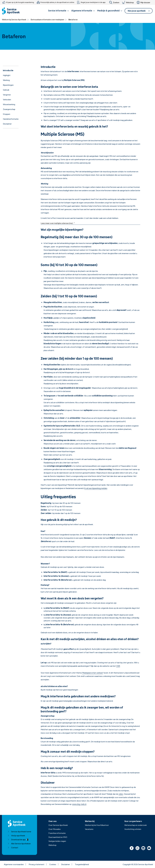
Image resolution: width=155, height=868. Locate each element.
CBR (118, 666)
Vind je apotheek (16, 836)
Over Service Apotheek (58, 825)
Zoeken (114, 2)
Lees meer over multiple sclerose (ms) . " (58, 223)
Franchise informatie (57, 833)
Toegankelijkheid (82, 864)
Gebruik (6, 90)
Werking (6, 80)
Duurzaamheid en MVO (58, 837)
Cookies (53, 864)
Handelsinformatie (11, 119)
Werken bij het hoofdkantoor (97, 825)
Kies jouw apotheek (139, 11)
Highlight (7, 75)
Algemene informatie (83, 11)
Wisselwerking (9, 104)
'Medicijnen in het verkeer (92, 673)
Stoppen (7, 114)
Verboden (7, 100)
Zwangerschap (9, 109)
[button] (58, 11)
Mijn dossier (143, 2)
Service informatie (58, 11)
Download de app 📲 (18, 840)
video (121, 794)
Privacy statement (37, 864)
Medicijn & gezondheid (110, 11)
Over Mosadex (55, 829)
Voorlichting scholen (133, 829)
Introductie (8, 70)
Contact (13, 848)
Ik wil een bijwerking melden (96, 488)
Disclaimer (7, 124)
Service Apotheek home (19, 832)
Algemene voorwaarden (14, 864)
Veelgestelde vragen (57, 841)
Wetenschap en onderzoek (136, 825)
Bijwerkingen (8, 85)
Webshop (128, 2)
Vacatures (89, 829)
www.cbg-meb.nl (79, 804)
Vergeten (7, 95)
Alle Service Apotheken (19, 844)
